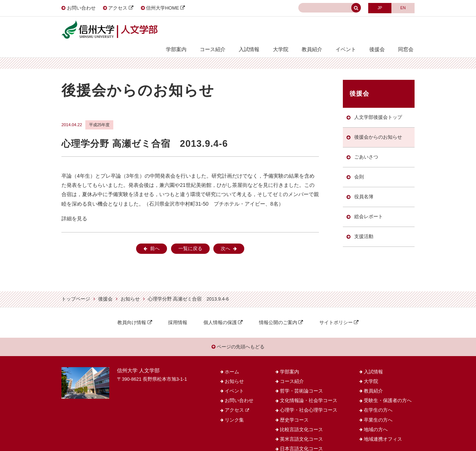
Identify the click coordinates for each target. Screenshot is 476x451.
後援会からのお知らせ (378, 125)
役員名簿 (363, 187)
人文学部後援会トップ (378, 104)
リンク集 (234, 408)
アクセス (118, 8)
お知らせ (130, 286)
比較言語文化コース (301, 418)
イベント (351, 30)
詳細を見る (74, 206)
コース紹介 (227, 30)
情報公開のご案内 (278, 309)
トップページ (76, 286)
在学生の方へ (378, 398)
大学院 (291, 30)
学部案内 (193, 30)
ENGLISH (402, 8)
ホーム (232, 360)
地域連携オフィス (383, 427)
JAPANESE (377, 8)
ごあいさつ (366, 146)
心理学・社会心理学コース (309, 398)
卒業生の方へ (378, 408)
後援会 (380, 30)
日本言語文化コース (301, 437)
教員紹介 (320, 30)
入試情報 (262, 30)
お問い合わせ (81, 8)
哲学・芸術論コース (301, 379)
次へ (225, 236)
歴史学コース (294, 408)
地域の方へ (376, 418)
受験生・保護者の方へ (388, 389)
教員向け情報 (132, 309)
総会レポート (368, 207)
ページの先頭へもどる (238, 334)
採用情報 (178, 309)
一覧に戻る (190, 236)
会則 (359, 166)
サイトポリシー (336, 309)
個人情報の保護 (220, 309)
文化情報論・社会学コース (309, 389)
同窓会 (407, 30)
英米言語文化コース (301, 427)
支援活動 (363, 228)
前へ (155, 236)
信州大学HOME (163, 8)
